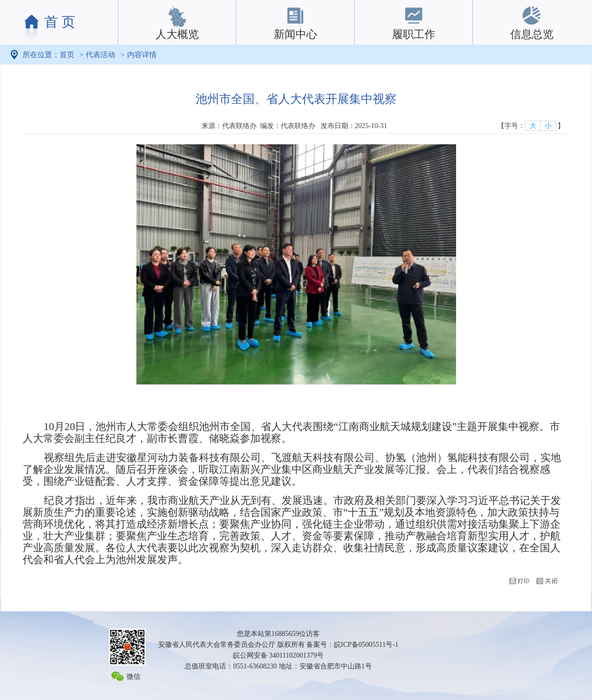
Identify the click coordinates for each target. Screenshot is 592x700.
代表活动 (100, 55)
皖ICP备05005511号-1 (366, 645)
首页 (67, 55)
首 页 (60, 22)
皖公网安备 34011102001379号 (278, 655)
